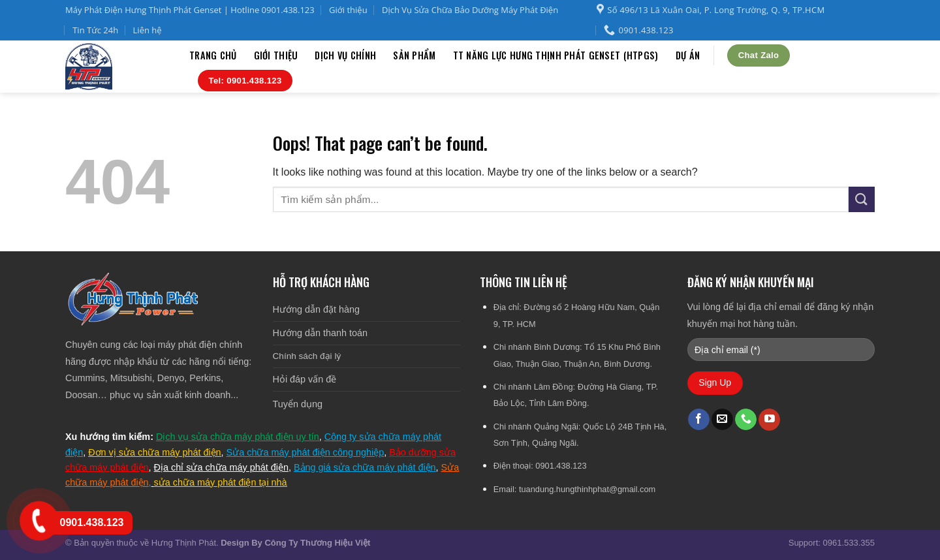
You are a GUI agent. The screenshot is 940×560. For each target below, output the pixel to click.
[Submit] (862, 199)
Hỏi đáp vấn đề (305, 379)
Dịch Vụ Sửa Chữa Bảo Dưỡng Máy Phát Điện (470, 10)
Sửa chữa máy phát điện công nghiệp (305, 452)
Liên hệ (148, 30)
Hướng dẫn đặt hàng (316, 309)
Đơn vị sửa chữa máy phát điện (154, 452)
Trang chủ (213, 55)
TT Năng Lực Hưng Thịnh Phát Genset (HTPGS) (556, 55)
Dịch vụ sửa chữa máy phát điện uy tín (238, 437)
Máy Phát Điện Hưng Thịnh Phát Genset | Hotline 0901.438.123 (190, 10)
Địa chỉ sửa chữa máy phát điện (221, 467)
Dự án (688, 55)
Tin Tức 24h (95, 30)
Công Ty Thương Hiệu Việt (317, 543)
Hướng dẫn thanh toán (320, 333)
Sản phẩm (414, 55)
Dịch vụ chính (345, 55)
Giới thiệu (348, 10)
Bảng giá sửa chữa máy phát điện (365, 467)
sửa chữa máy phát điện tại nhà (221, 482)
